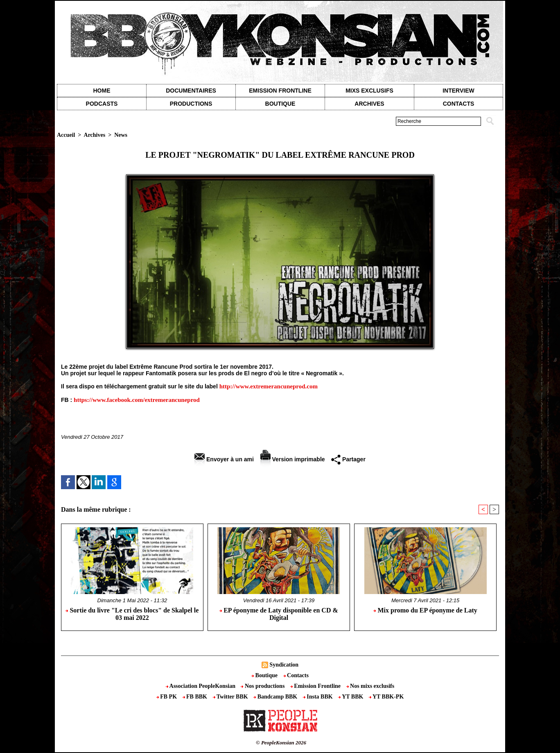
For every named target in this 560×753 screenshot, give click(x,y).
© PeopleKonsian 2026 (281, 743)
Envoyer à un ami (224, 459)
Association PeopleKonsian (201, 686)
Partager (348, 459)
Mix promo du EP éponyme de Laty (425, 610)
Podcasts (102, 104)
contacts (459, 104)
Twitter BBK (231, 697)
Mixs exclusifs (369, 91)
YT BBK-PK (386, 697)
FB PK (167, 697)
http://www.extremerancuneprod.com (269, 386)
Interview (458, 91)
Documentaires (191, 91)
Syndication (284, 665)
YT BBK (351, 697)
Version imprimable (293, 459)
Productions (191, 104)
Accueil (66, 135)
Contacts (296, 675)
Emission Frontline (280, 91)
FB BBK (196, 697)
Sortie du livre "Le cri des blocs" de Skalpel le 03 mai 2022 (132, 614)
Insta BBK (318, 697)
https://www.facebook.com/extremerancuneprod (137, 400)
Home (102, 91)
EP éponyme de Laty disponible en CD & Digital (279, 614)
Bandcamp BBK (276, 697)
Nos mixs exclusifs (370, 686)
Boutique (280, 104)
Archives (369, 104)
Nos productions (263, 686)
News (121, 135)
